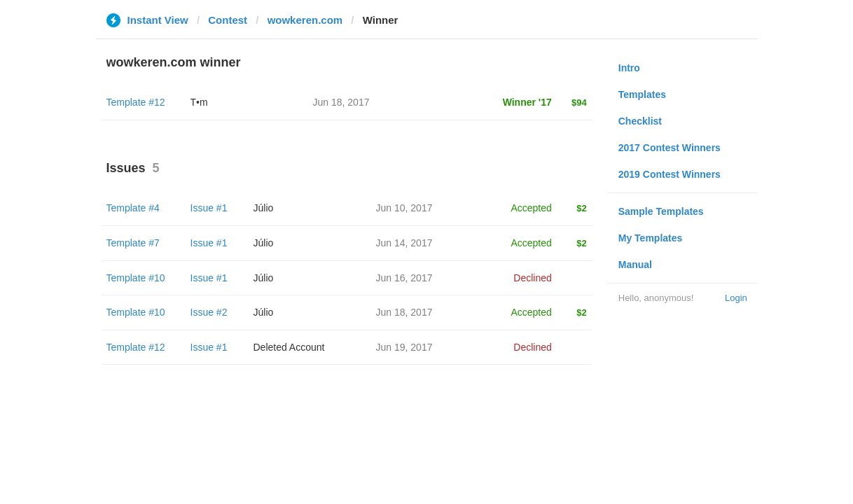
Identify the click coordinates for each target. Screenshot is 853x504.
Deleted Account (289, 347)
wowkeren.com (305, 20)
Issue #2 (209, 312)
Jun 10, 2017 (404, 208)
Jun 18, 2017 (404, 312)
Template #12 (136, 102)
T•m (199, 102)
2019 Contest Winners (670, 174)
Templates (642, 94)
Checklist (640, 121)
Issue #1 (209, 208)
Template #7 (133, 243)
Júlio (264, 208)
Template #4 (133, 208)
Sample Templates (661, 211)
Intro (629, 68)
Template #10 (136, 278)
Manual (635, 265)
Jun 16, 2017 (404, 278)
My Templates (651, 238)
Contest (228, 20)
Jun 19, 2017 (404, 347)
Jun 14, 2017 (404, 243)
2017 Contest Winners (670, 148)
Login (736, 298)
